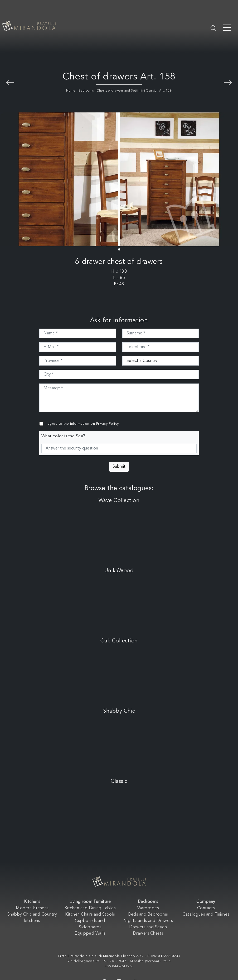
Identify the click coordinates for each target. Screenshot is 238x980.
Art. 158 (165, 91)
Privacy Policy (108, 424)
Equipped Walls (90, 934)
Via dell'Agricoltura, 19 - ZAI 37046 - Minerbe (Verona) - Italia (119, 961)
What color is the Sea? (63, 436)
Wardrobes (148, 908)
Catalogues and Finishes (206, 915)
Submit (119, 467)
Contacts (206, 908)
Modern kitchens (32, 908)
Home (71, 91)
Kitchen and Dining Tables (90, 908)
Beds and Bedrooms (148, 915)
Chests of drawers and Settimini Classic (127, 91)
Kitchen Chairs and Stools (90, 915)
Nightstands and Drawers (148, 921)
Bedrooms (86, 91)
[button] (119, 249)
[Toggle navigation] (227, 27)
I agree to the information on (82, 424)
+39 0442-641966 (119, 966)
